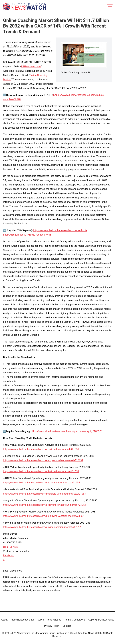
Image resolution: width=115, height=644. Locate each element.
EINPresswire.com (31, 67)
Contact (67, 626)
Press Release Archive (22, 620)
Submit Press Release (49, 620)
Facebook (8, 556)
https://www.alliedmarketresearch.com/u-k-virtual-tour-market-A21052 (41, 471)
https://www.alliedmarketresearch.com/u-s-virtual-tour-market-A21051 (41, 449)
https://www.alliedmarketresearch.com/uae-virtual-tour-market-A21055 (41, 483)
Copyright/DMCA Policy (101, 620)
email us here (10, 547)
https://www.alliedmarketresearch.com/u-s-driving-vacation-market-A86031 (44, 516)
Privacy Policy (52, 626)
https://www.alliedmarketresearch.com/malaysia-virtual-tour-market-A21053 (44, 494)
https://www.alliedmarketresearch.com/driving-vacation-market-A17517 (42, 527)
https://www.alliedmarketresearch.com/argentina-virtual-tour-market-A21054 (45, 505)
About (4, 620)
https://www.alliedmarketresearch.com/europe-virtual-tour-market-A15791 (43, 460)
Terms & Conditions (75, 620)
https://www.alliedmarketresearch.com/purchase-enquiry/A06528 (67, 431)
